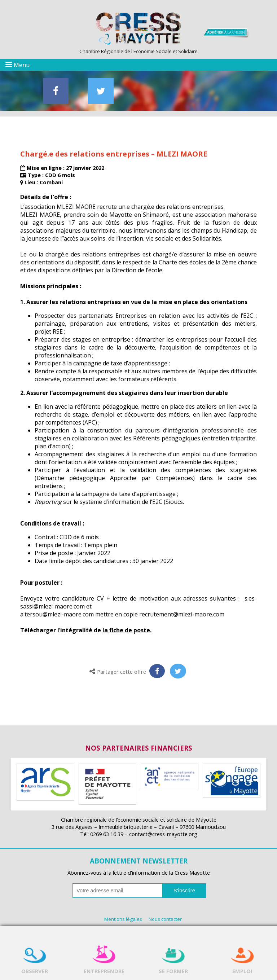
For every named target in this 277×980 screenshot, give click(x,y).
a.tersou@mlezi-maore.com (57, 614)
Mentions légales (123, 919)
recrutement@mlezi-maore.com (182, 614)
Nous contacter (165, 919)
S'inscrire (184, 891)
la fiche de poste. (127, 630)
